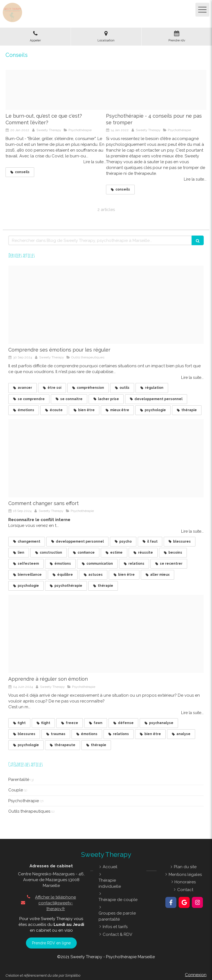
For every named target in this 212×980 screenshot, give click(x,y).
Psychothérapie (24, 801)
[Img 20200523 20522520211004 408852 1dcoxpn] (156, 90)
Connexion (196, 975)
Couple (16, 790)
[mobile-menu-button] (202, 10)
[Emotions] (106, 634)
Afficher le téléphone (55, 897)
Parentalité (19, 780)
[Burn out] (56, 90)
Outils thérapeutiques (29, 811)
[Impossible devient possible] (106, 458)
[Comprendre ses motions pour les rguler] (106, 305)
